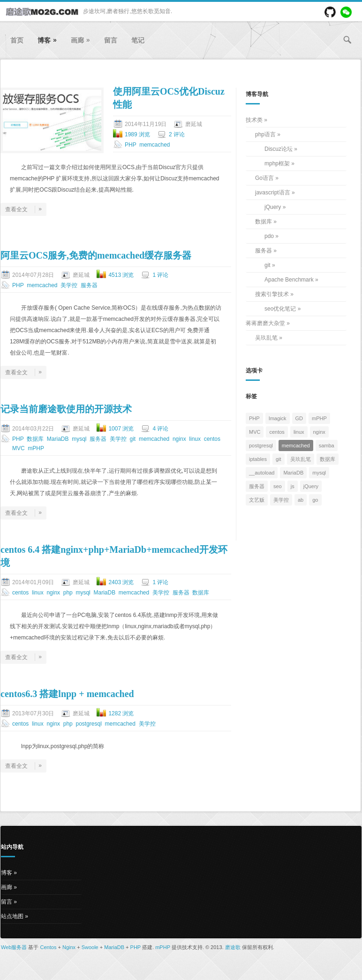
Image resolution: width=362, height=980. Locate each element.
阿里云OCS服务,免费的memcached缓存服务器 (96, 255)
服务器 (89, 285)
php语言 (265, 134)
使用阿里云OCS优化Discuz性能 (169, 98)
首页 (17, 40)
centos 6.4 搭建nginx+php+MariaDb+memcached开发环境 (114, 556)
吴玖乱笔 (266, 338)
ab (301, 500)
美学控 (69, 285)
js (293, 486)
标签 (251, 396)
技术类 (254, 120)
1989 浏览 (137, 134)
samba (327, 445)
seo (278, 486)
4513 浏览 (121, 275)
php (68, 593)
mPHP (36, 448)
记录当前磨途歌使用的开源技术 (66, 409)
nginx (179, 439)
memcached (155, 145)
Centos (49, 947)
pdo (269, 236)
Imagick (278, 418)
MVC (19, 448)
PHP (130, 145)
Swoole (90, 947)
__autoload (262, 473)
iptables (258, 459)
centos (212, 439)
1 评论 (160, 275)
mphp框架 (277, 163)
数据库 (35, 439)
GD (299, 418)
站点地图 (12, 916)
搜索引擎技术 (272, 294)
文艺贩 (257, 500)
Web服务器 (14, 947)
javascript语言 (273, 193)
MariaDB (58, 439)
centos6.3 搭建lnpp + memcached (67, 694)
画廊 (80, 40)
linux (195, 439)
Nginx (69, 947)
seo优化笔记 (280, 309)
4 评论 (160, 429)
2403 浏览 (121, 582)
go (315, 500)
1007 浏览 (121, 429)
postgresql (88, 724)
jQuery (273, 207)
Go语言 (264, 178)
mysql (79, 439)
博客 (47, 40)
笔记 (138, 40)
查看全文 (23, 209)
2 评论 (177, 134)
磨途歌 (233, 947)
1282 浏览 (121, 713)
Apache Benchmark (289, 280)
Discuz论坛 (279, 149)
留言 (111, 40)
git (133, 439)
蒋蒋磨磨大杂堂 (265, 323)
